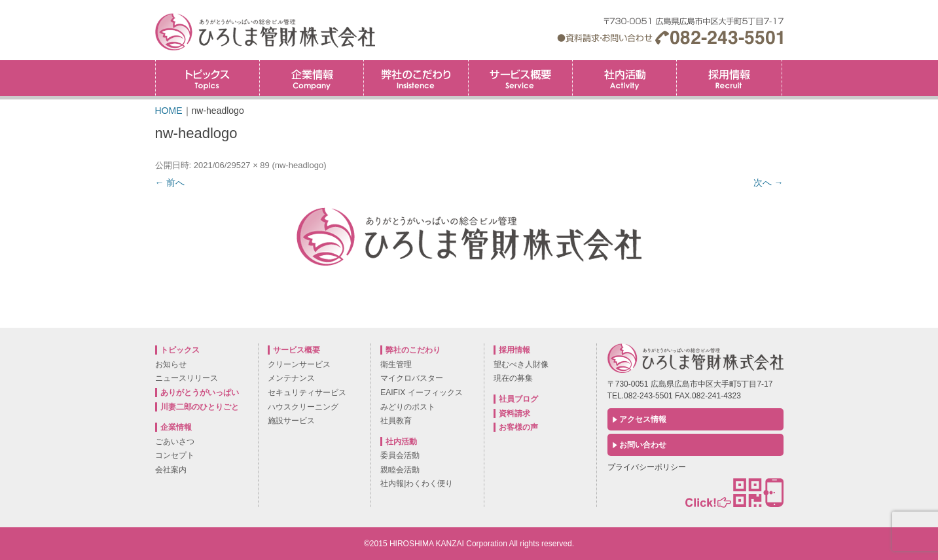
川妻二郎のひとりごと (200, 407)
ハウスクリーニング (303, 407)
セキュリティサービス (307, 393)
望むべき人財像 (521, 364)
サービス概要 (520, 78)
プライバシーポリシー (647, 467)
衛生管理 (396, 364)
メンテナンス (291, 378)
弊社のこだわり (416, 78)
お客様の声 (518, 427)
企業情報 (312, 78)
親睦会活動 (400, 470)
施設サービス (291, 421)
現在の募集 (513, 378)
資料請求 (514, 413)
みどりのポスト (408, 407)
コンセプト (175, 455)
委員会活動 (400, 455)
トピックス (207, 78)
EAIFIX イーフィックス (421, 393)
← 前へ (170, 183)
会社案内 (171, 470)
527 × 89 (253, 165)
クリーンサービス (299, 364)
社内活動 (624, 78)
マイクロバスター (412, 378)
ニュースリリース (187, 378)
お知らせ (171, 364)
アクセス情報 (643, 419)
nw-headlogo (299, 165)
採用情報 (782, 64)
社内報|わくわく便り (417, 483)
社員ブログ (518, 399)
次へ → (768, 183)
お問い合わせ (643, 445)
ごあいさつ (175, 442)
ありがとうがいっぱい (200, 393)
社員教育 (396, 421)
